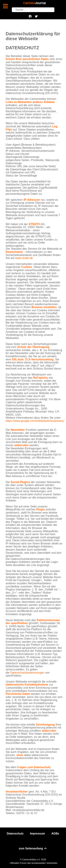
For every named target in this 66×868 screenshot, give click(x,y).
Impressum (37, 834)
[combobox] (33, 10)
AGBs (55, 834)
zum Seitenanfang (33, 848)
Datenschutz (15, 834)
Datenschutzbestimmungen (27, 673)
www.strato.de (24, 258)
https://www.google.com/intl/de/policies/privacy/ (35, 421)
